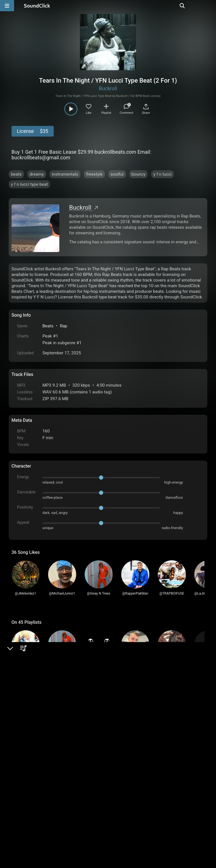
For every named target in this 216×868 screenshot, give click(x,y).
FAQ (35, 804)
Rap (64, 326)
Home (20, 804)
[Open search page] (210, 6)
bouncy (139, 174)
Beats (48, 326)
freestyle (94, 174)
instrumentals (65, 174)
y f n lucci (162, 174)
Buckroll (108, 88)
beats (16, 174)
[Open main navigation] (7, 6)
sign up (34, 717)
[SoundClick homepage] (37, 6)
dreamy (37, 174)
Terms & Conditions (63, 804)
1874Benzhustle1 (48, 735)
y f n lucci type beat (30, 184)
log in (54, 717)
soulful (117, 174)
